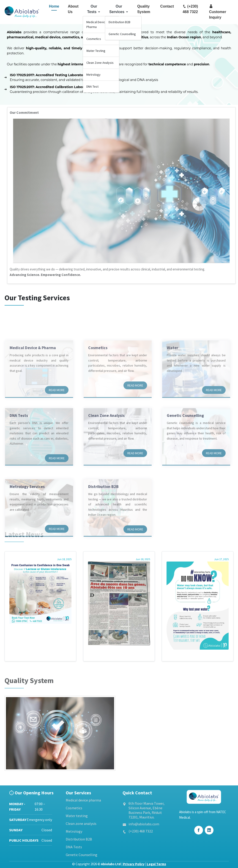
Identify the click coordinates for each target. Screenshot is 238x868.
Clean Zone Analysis (100, 63)
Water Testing (96, 51)
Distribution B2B (119, 22)
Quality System (144, 9)
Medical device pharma (83, 800)
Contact (167, 6)
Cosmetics (94, 39)
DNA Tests (74, 847)
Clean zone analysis (81, 823)
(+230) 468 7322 (190, 9)
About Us (73, 9)
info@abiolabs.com (144, 824)
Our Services (119, 9)
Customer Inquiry (218, 12)
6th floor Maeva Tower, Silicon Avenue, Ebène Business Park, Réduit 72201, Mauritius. (146, 810)
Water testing (77, 816)
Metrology (93, 75)
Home (54, 6)
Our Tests (94, 9)
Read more (57, 418)
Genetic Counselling (122, 34)
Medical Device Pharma (97, 24)
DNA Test (92, 86)
